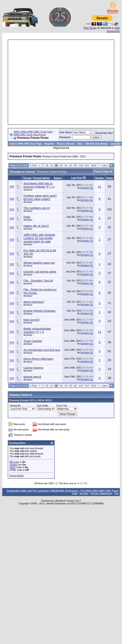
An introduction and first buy (42, 350)
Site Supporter (113, 29)
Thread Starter (42, 178)
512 (87, 165)
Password (65, 137)
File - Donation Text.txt (38, 281)
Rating (58, 178)
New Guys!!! (32, 320)
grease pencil (32, 377)
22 (70, 165)
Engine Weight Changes (39, 311)
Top (116, 493)
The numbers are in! (37, 208)
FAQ (80, 144)
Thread (27, 178)
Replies (100, 178)
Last (105, 165)
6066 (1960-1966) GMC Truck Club (33, 132)
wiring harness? (34, 302)
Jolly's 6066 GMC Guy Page (26, 144)
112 (81, 165)
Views (109, 178)
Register (49, 144)
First (33, 165)
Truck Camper (33, 341)
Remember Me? (102, 133)
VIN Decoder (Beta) (96, 144)
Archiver (28, 190)
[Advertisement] (57, 82)
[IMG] (13, 467)
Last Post (77, 178)
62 (75, 165)
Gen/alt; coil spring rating (40, 272)
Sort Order (42, 406)
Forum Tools (102, 172)
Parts (27, 217)
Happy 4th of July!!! (36, 226)
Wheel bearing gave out (39, 263)
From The (62, 406)
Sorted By (15, 406)
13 (61, 165)
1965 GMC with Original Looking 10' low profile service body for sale (39, 238)
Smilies (13, 465)
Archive (84, 493)
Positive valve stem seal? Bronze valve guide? (40, 197)
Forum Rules (17, 476)
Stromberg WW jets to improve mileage (38, 185)
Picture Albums (66, 144)
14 (66, 165)
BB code (14, 462)
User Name (66, 132)
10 (47, 165)
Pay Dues (90, 28)
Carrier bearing (33, 368)
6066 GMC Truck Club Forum (30, 135)
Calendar (115, 144)
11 (52, 165)
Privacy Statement (101, 493)
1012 (93, 165)
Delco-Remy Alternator (38, 359)
